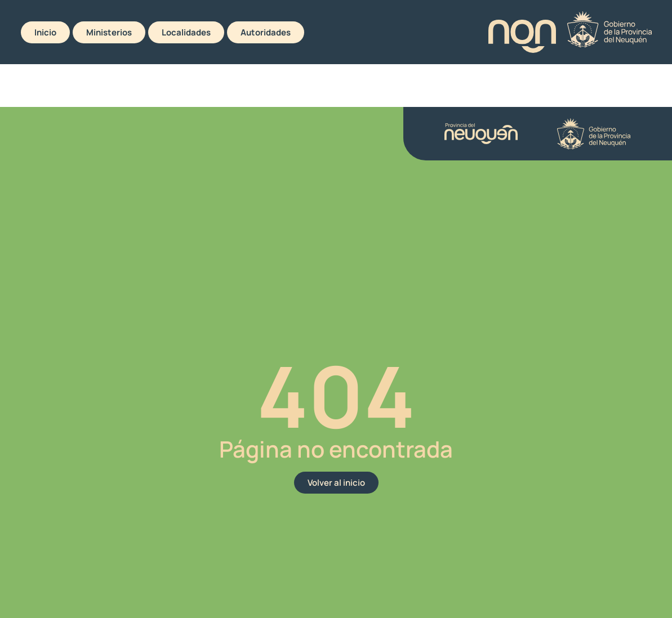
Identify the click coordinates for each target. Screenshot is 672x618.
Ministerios (109, 32)
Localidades (186, 32)
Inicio (45, 32)
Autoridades (266, 32)
